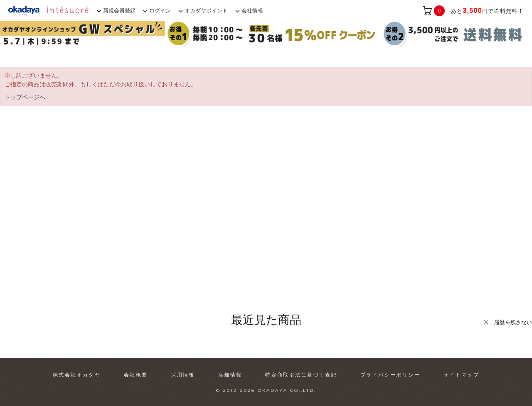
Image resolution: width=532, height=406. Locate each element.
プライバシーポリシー (390, 375)
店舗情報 (230, 375)
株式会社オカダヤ (77, 375)
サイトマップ (461, 375)
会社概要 (136, 375)
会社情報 (252, 11)
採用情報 (183, 375)
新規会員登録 (119, 11)
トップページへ (25, 97)
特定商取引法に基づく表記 (301, 375)
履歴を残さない (513, 322)
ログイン (160, 11)
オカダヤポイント (206, 11)
